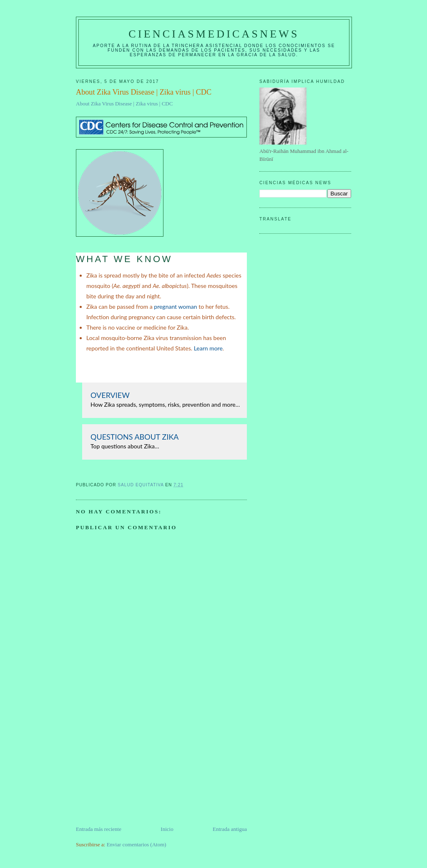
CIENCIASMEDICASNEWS (214, 34)
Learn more (208, 348)
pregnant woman (175, 306)
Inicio (167, 829)
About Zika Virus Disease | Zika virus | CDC (124, 104)
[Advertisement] (138, 767)
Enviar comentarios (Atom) (137, 844)
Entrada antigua (230, 829)
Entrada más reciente (99, 829)
